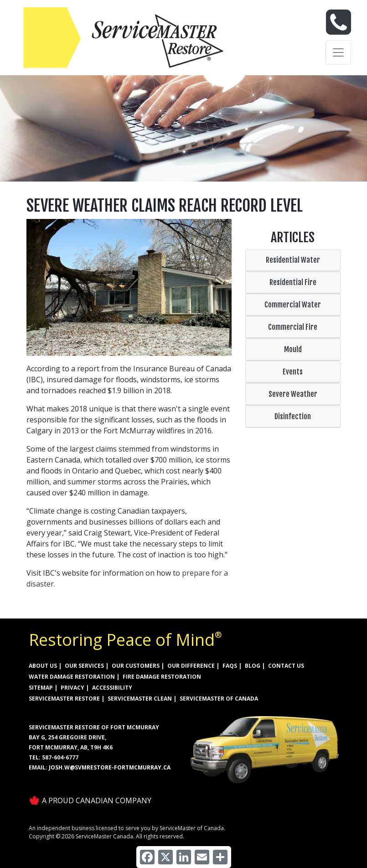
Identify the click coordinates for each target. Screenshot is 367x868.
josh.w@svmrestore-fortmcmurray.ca (110, 767)
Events (293, 372)
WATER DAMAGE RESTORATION (72, 677)
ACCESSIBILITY (112, 688)
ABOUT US (43, 666)
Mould (293, 349)
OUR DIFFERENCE (191, 666)
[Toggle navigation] (338, 52)
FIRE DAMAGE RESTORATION (162, 677)
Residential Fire (293, 282)
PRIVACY (72, 688)
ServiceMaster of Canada (219, 699)
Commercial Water (293, 305)
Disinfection (293, 416)
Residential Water (293, 260)
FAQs (230, 666)
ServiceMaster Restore (64, 699)
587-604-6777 (60, 757)
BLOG (253, 666)
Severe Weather (293, 394)
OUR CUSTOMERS (136, 666)
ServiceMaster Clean (140, 699)
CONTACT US (286, 666)
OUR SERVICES (84, 666)
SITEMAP (41, 688)
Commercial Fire (293, 327)
